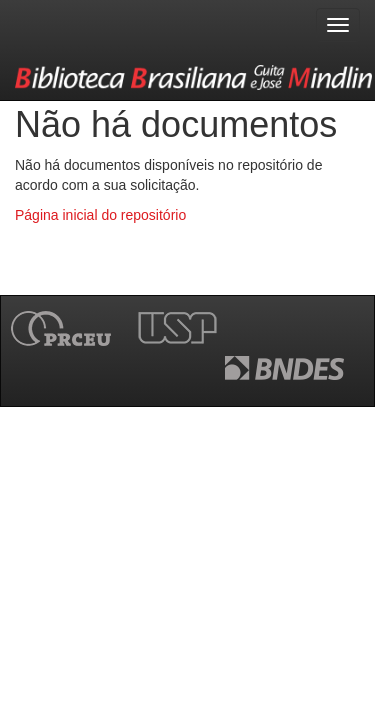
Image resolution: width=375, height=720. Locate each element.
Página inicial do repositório (100, 215)
